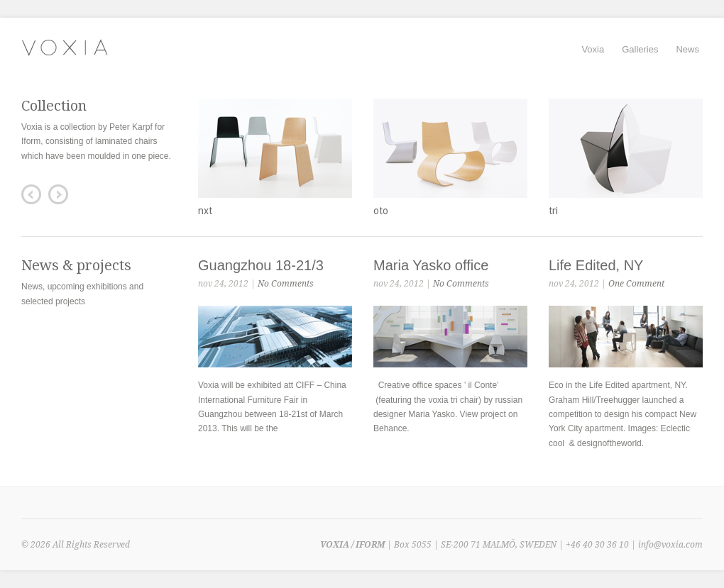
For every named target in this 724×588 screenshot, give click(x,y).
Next (58, 194)
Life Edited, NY (596, 265)
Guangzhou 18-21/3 (261, 265)
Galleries (640, 49)
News (687, 49)
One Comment (636, 284)
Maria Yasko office (431, 265)
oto (381, 211)
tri (553, 211)
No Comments (286, 284)
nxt (205, 211)
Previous (31, 194)
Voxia (593, 49)
